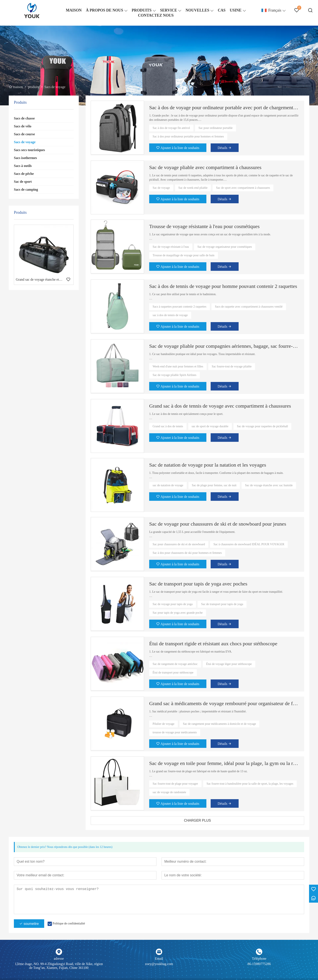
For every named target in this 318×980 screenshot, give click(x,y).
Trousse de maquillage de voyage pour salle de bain (184, 255)
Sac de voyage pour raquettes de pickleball (262, 426)
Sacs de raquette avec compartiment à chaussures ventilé (249, 307)
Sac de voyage (161, 188)
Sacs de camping (26, 189)
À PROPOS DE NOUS (104, 10)
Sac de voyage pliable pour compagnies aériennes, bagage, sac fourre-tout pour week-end (224, 346)
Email (159, 959)
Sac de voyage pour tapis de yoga (173, 604)
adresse (59, 959)
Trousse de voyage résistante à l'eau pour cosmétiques (204, 226)
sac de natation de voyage (168, 485)
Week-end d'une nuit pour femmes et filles (178, 366)
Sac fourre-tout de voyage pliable (232, 366)
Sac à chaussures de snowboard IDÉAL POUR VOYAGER (249, 544)
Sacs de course (24, 134)
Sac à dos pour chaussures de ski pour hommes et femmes (187, 553)
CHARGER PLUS (197, 820)
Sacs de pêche (24, 174)
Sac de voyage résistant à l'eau (171, 247)
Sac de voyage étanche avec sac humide (269, 485)
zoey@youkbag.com (159, 964)
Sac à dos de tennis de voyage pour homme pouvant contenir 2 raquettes (223, 286)
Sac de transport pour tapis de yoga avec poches (198, 584)
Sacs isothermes (25, 158)
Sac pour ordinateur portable (216, 128)
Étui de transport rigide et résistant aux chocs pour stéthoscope (213, 644)
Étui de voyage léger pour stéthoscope (229, 664)
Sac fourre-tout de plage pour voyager (175, 784)
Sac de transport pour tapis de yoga (222, 604)
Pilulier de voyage (163, 724)
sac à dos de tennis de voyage (170, 315)
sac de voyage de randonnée (169, 792)
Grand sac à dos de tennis (168, 426)
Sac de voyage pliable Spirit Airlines (174, 375)
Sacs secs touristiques (29, 150)
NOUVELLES (197, 10)
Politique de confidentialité (69, 923)
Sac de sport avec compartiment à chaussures (243, 188)
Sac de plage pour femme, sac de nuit (214, 485)
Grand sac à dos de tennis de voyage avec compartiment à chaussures (220, 406)
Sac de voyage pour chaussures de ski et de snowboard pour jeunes (218, 524)
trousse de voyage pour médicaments (175, 732)
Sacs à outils (23, 166)
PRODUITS (142, 10)
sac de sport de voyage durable (210, 426)
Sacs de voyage (25, 142)
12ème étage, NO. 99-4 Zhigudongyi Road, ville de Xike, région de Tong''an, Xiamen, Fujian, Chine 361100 (59, 966)
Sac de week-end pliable (193, 188)
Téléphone (259, 959)
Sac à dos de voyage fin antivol (171, 128)
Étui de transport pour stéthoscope (173, 673)
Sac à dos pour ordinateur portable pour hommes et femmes (188, 136)
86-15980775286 (259, 964)
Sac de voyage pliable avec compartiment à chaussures (205, 167)
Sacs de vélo (23, 126)
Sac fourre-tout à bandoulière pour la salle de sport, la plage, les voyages (250, 784)
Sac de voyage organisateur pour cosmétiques (225, 247)
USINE (236, 10)
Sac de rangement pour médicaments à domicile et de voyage (219, 724)
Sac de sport (23, 182)
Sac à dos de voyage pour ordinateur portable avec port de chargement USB (224, 108)
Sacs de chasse (24, 118)
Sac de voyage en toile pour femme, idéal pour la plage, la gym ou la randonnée (224, 763)
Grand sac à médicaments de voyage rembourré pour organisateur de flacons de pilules (224, 703)
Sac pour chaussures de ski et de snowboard (179, 544)
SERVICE (168, 10)
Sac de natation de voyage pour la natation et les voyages (208, 465)
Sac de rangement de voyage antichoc (175, 664)
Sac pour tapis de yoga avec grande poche (178, 613)
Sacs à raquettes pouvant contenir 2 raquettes (179, 307)
